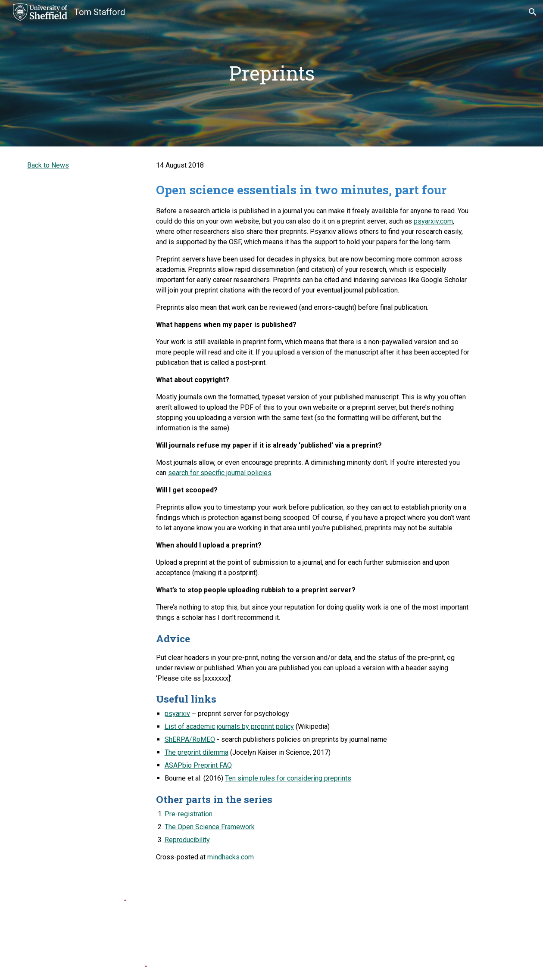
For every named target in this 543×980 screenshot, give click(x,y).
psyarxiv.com (433, 221)
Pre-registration (189, 814)
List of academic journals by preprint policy (229, 726)
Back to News (48, 165)
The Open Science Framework (210, 827)
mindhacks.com (231, 857)
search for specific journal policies (220, 473)
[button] (533, 12)
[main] (272, 73)
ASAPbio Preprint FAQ (198, 765)
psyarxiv (177, 714)
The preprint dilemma (197, 752)
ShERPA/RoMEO (190, 739)
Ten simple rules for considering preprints (288, 778)
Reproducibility (187, 840)
